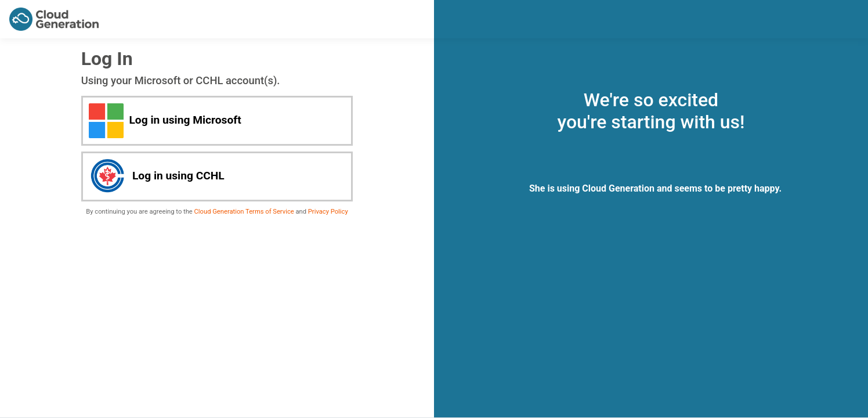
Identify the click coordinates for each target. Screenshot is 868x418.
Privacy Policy (328, 212)
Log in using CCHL (157, 176)
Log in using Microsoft (165, 121)
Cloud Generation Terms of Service (244, 212)
